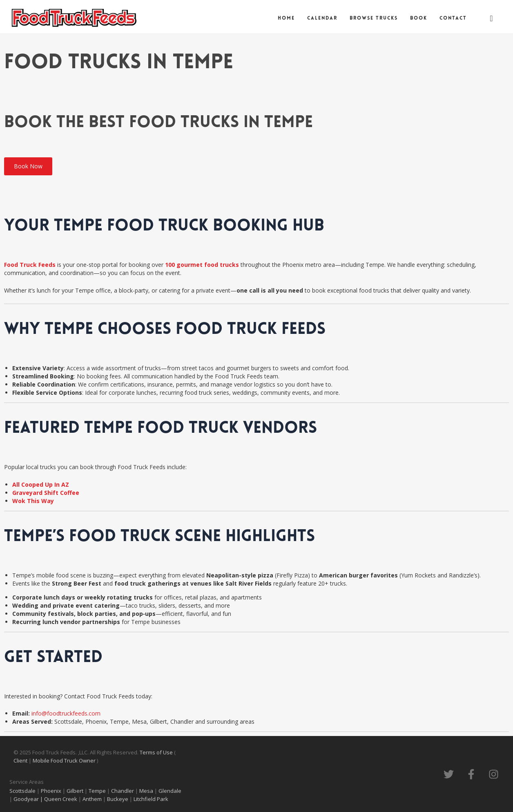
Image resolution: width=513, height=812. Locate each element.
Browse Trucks (374, 18)
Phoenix (51, 791)
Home (286, 18)
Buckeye (118, 799)
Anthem (93, 799)
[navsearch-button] (491, 18)
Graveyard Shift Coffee (46, 493)
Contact (453, 18)
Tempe (97, 791)
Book (419, 18)
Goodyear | (28, 799)
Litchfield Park (152, 799)
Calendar (322, 18)
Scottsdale (22, 791)
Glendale (170, 791)
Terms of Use (157, 752)
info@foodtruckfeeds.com (66, 713)
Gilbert (75, 791)
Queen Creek (61, 799)
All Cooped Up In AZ (41, 484)
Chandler (123, 791)
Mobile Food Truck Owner (64, 761)
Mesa (146, 791)
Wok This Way (33, 501)
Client (21, 761)
